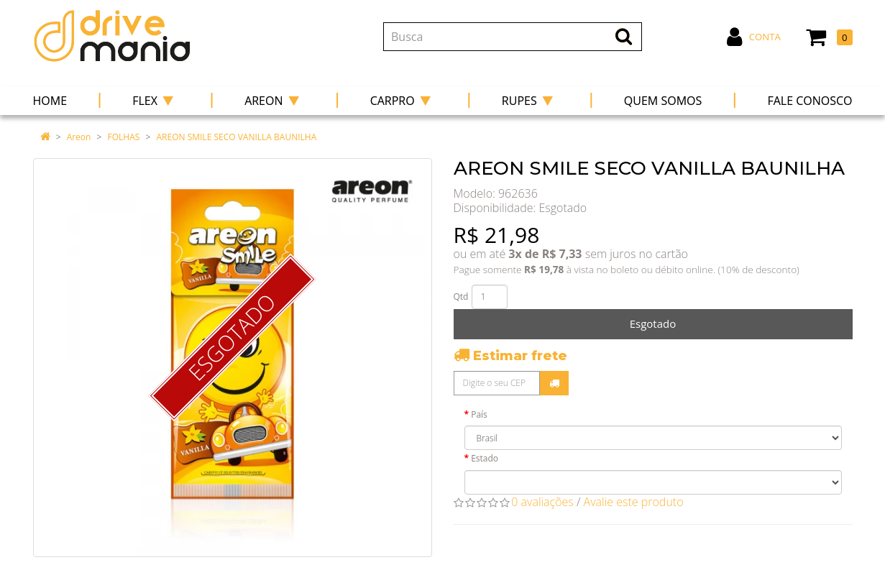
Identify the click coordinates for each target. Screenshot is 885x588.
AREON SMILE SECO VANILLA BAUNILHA (237, 137)
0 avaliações (542, 502)
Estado (485, 458)
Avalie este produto (634, 502)
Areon (79, 137)
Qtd (461, 297)
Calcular (554, 383)
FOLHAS (124, 137)
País (479, 414)
